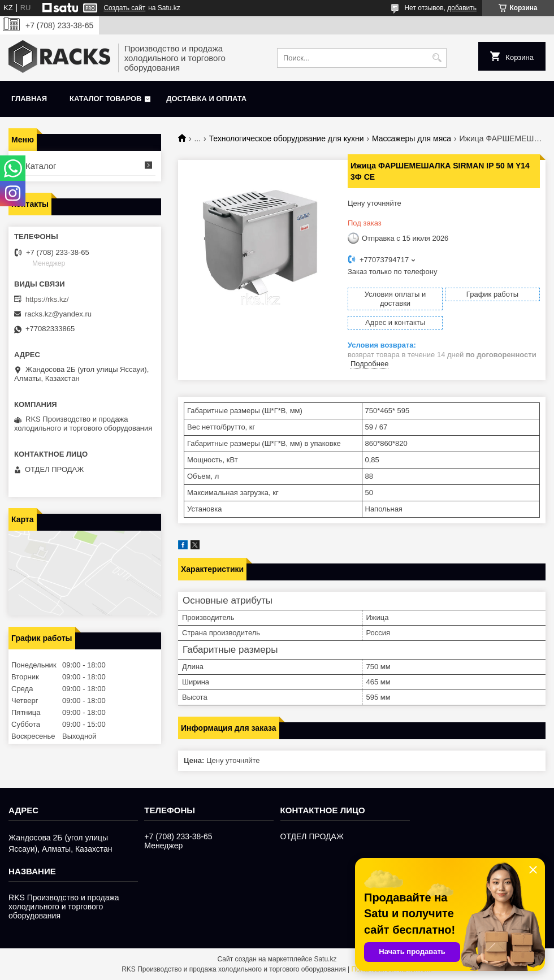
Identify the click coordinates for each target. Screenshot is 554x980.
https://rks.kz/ (47, 299)
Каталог (41, 166)
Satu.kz (325, 959)
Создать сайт (124, 8)
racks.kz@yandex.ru (58, 314)
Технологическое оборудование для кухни (287, 138)
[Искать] (437, 58)
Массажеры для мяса (412, 138)
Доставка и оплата (206, 99)
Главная (29, 99)
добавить (462, 8)
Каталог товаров (105, 99)
